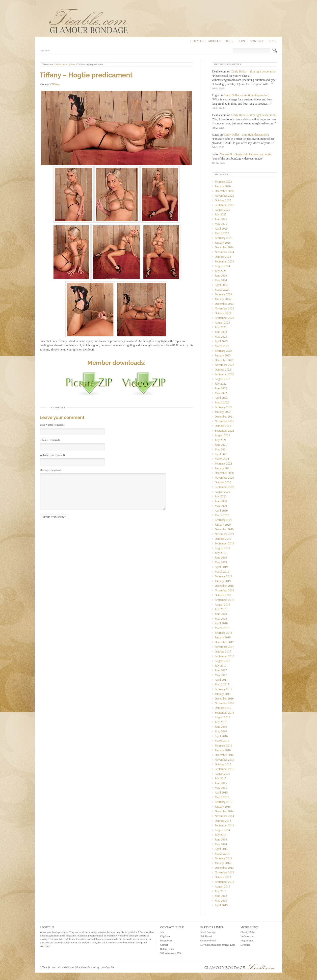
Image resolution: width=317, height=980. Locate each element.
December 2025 (224, 191)
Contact (257, 41)
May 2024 (221, 280)
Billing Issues (167, 949)
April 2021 (221, 454)
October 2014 (223, 821)
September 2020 (224, 487)
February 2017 (223, 689)
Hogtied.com (247, 941)
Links (273, 41)
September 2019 (224, 543)
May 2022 (221, 393)
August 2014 (222, 830)
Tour (229, 41)
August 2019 (222, 548)
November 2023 (224, 308)
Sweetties (245, 945)
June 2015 (221, 783)
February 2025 (223, 238)
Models (214, 41)
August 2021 (222, 435)
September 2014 (224, 825)
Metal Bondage (208, 932)
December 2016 (224, 699)
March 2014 (222, 854)
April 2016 (221, 736)
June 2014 (221, 840)
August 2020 (222, 492)
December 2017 (224, 642)
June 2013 (221, 896)
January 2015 (223, 807)
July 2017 (221, 666)
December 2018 (224, 586)
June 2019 (221, 558)
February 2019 (223, 576)
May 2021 (221, 449)
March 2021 (222, 459)
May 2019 (221, 562)
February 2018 (223, 633)
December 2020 (224, 473)
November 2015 (224, 760)
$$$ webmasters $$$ (170, 953)
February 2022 (223, 407)
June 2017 (221, 670)
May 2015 (221, 788)
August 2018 (222, 605)
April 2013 (221, 905)
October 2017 (223, 652)
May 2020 (221, 506)
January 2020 (223, 525)
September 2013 (224, 882)
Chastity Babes (248, 932)
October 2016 (223, 708)
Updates (197, 41)
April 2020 (221, 511)
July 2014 (221, 835)
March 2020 (222, 515)
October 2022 (223, 370)
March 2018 (222, 628)
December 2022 (224, 360)
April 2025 (221, 229)
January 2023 (223, 355)
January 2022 (223, 412)
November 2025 (224, 196)
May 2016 (221, 731)
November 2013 (224, 872)
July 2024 (221, 271)
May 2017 (221, 675)
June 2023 (221, 332)
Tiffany (56, 84)
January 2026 (223, 186)
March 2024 (222, 290)
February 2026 (223, 182)
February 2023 (223, 351)
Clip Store (165, 936)
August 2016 (222, 717)
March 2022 (222, 402)
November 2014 (224, 816)
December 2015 (224, 755)
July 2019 (221, 553)
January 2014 (223, 863)
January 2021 (223, 468)
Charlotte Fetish (208, 941)
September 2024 (224, 261)
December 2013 (224, 868)
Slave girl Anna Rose (211, 945)
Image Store (166, 941)
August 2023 (222, 323)
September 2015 (224, 769)
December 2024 (224, 247)
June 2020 (221, 501)
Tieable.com (60, 64)
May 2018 (221, 619)
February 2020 (223, 520)
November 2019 (224, 534)
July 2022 (221, 384)
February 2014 (223, 858)
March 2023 (222, 346)
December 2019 (224, 529)
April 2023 (221, 341)
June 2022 (221, 388)
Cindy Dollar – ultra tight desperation (253, 71)
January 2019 (223, 581)
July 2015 (221, 778)
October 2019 (223, 539)
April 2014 (221, 849)
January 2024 (223, 299)
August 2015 (222, 774)
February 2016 (223, 746)
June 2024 (221, 276)
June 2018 (221, 614)
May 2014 (221, 844)
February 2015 (223, 802)
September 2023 (224, 318)
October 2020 (223, 482)
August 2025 (222, 210)
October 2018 (223, 595)
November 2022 (224, 365)
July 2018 (221, 609)
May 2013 (221, 901)
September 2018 (224, 600)
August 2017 (222, 661)
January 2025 (223, 243)
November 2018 (224, 590)
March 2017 (222, 684)
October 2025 (223, 200)
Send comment (54, 517)
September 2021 (224, 431)
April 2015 (221, 793)
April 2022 (221, 398)
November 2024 (224, 252)
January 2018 (223, 637)
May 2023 (221, 337)
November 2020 (224, 478)
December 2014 (224, 811)
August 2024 (222, 266)
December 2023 (224, 304)
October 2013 (223, 877)
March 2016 (222, 741)
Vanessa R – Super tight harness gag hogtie (246, 154)
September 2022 (224, 374)
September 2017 (224, 656)
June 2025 (221, 219)
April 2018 (221, 623)
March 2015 (222, 797)
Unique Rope (229, 945)
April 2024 (221, 285)
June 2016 (221, 727)
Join (242, 41)
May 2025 (221, 224)
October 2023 (223, 313)
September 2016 (224, 713)
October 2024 (223, 257)
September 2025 (224, 205)
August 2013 (222, 887)
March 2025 (222, 233)
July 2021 (221, 440)
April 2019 (221, 567)
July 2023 (221, 327)
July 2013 (221, 891)
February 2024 (223, 294)
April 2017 (221, 680)
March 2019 (222, 572)
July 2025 (221, 214)
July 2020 (221, 496)
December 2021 (224, 417)
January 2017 (223, 694)
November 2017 (224, 647)
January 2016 (223, 750)
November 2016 (224, 703)
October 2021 (223, 426)
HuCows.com (247, 936)
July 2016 (221, 722)
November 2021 (224, 421)
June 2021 (221, 445)
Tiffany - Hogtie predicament (90, 64)
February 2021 (223, 464)
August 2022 (222, 379)
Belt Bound (206, 936)
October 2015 (223, 764)
